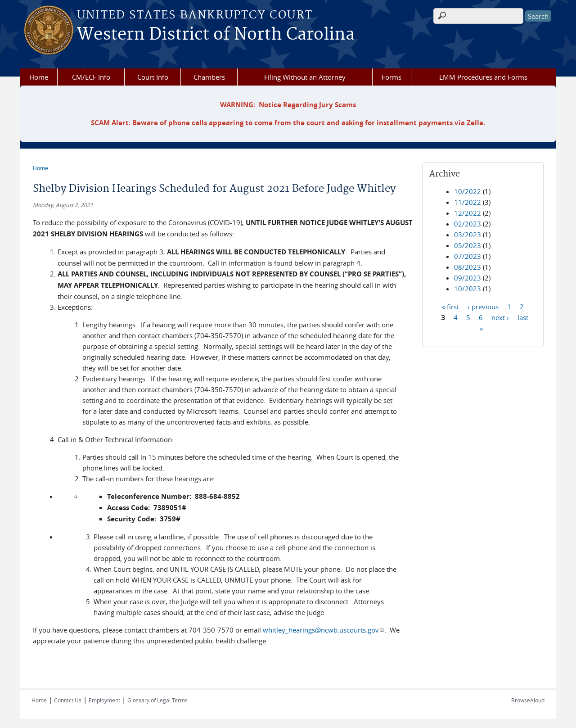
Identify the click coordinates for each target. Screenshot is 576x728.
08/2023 (468, 267)
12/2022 (468, 213)
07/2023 (468, 256)
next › (500, 317)
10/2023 (468, 289)
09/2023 (468, 278)
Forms (391, 77)
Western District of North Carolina (216, 35)
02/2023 (468, 224)
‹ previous (483, 306)
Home (39, 77)
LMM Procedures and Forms (483, 77)
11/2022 (468, 202)
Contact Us (68, 700)
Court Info (153, 77)
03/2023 (468, 235)
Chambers (209, 77)
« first (450, 306)
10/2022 (468, 191)
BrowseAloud (528, 700)
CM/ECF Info (91, 77)
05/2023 (468, 245)
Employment (104, 700)
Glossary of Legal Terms (157, 700)
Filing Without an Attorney (305, 77)
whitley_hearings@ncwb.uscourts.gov (324, 630)
